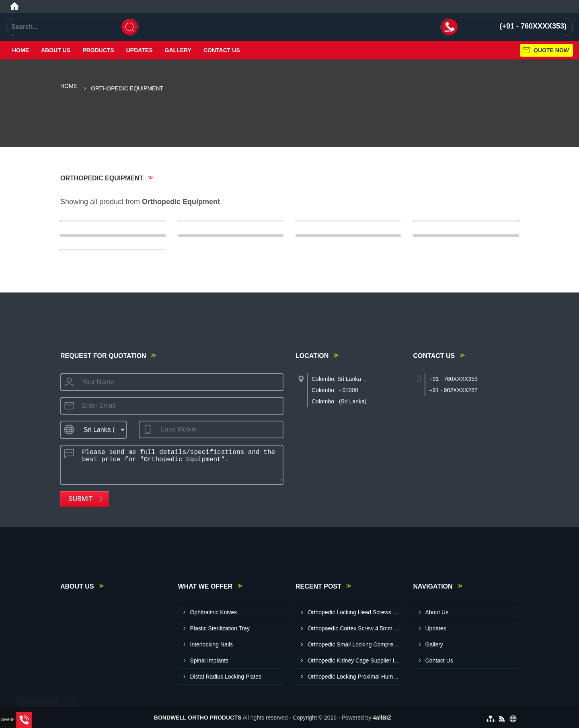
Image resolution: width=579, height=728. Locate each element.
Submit (80, 499)
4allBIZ (382, 718)
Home (21, 50)
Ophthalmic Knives (214, 612)
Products (98, 50)
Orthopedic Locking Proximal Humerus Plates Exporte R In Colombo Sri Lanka (354, 677)
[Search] (129, 27)
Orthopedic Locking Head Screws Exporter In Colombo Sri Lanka (354, 612)
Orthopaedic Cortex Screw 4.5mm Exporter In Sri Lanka (354, 628)
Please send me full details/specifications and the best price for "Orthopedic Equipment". (180, 464)
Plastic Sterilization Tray (220, 628)
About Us (56, 50)
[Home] (14, 6)
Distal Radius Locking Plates (226, 677)
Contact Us (222, 50)
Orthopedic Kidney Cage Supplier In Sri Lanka (354, 661)
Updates (140, 50)
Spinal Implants (209, 661)
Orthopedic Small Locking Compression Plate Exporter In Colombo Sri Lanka (354, 644)
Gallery (178, 50)
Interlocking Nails (212, 644)
